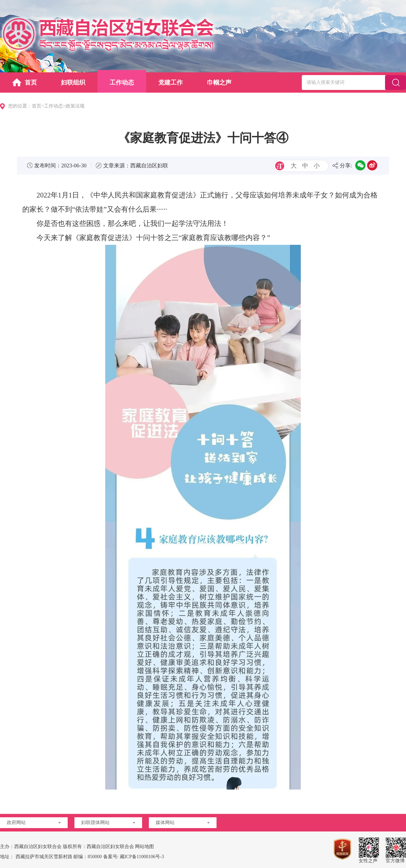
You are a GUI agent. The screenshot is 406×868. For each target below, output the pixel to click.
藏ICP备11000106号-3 (142, 857)
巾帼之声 (219, 83)
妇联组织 (73, 83)
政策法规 (75, 106)
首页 (25, 82)
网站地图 (144, 847)
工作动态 (122, 83)
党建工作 (171, 83)
